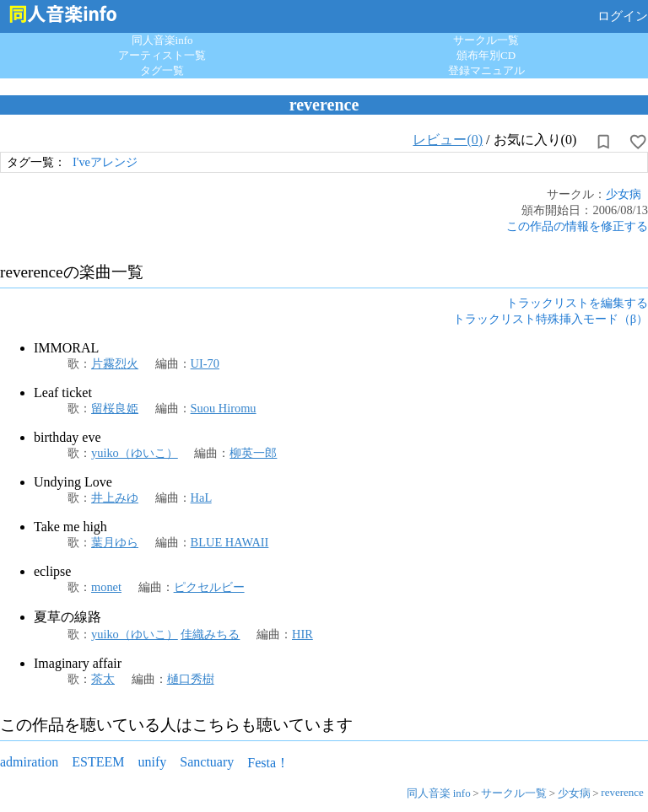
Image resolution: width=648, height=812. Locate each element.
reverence (622, 792)
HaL (201, 497)
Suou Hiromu (224, 408)
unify (153, 762)
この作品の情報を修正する (577, 226)
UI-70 (205, 363)
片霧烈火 (115, 363)
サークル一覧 (486, 40)
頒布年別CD (486, 55)
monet (106, 587)
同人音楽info (162, 40)
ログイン (623, 16)
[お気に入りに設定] (638, 142)
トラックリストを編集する (577, 303)
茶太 (103, 679)
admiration (29, 762)
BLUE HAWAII (230, 542)
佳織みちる (210, 634)
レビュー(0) (448, 140)
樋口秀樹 (191, 679)
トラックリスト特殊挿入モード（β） (551, 319)
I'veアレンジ (105, 162)
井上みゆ (115, 497)
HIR (302, 634)
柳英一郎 (253, 453)
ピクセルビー (209, 587)
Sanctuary (207, 762)
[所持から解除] (603, 142)
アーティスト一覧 (162, 55)
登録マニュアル (486, 70)
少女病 (624, 194)
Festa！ (268, 763)
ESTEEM (98, 762)
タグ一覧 (162, 70)
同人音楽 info (439, 793)
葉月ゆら (115, 542)
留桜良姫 (115, 408)
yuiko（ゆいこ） (135, 453)
